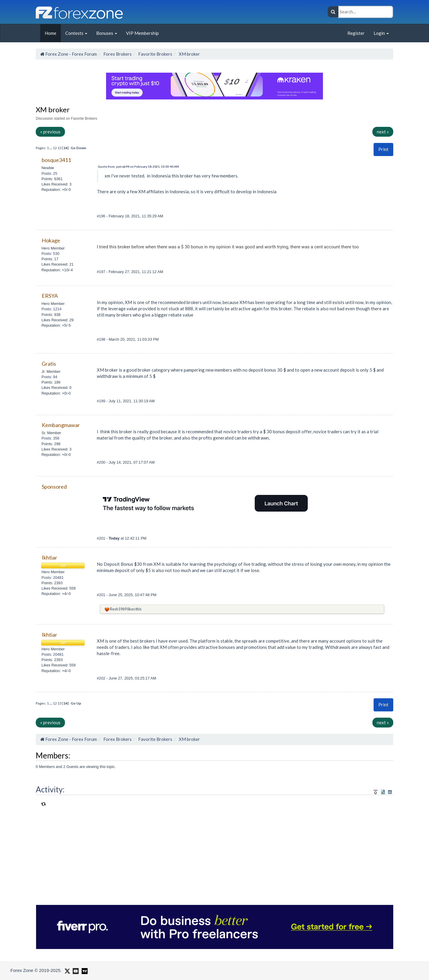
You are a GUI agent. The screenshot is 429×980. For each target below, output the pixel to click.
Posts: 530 (50, 254)
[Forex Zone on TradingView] (84, 970)
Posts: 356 (50, 438)
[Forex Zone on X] (67, 970)
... (51, 148)
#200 (102, 462)
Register (356, 33)
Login (381, 33)
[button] (383, 149)
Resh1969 (118, 609)
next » (383, 132)
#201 (102, 538)
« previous (50, 132)
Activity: (50, 789)
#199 (102, 401)
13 (60, 148)
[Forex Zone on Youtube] (75, 970)
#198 (102, 339)
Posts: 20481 (52, 578)
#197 (102, 272)
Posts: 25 (49, 173)
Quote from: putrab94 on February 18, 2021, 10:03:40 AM (138, 166)
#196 (102, 216)
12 (55, 148)
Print (383, 149)
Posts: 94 (49, 377)
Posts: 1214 (51, 309)
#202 (102, 678)
